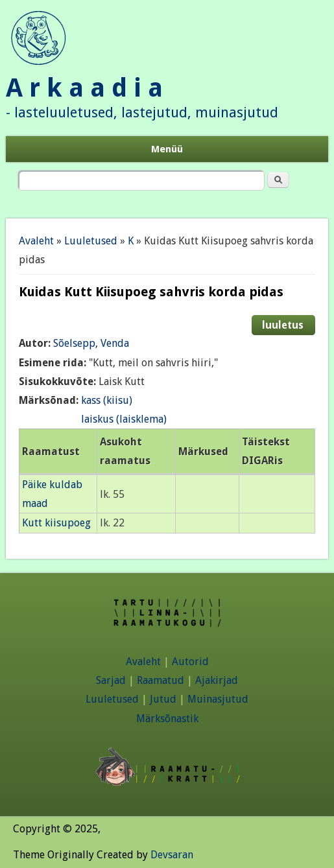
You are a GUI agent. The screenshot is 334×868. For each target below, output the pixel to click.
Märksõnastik (167, 719)
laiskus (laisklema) (124, 419)
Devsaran (172, 855)
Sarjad (111, 680)
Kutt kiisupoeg (56, 523)
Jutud (163, 699)
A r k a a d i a (84, 88)
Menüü (167, 149)
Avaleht (36, 241)
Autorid (190, 662)
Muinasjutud (218, 699)
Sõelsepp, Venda (91, 343)
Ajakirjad (217, 680)
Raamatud (161, 680)
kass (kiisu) (107, 400)
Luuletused (91, 241)
